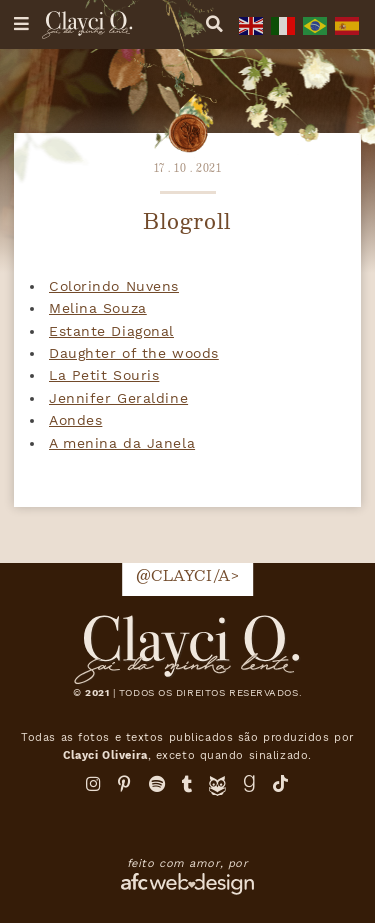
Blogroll (187, 220)
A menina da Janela (122, 443)
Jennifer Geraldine (118, 398)
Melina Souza (98, 308)
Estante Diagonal (111, 331)
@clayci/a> (188, 575)
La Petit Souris (104, 375)
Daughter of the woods (134, 353)
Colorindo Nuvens (114, 286)
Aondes (75, 420)
